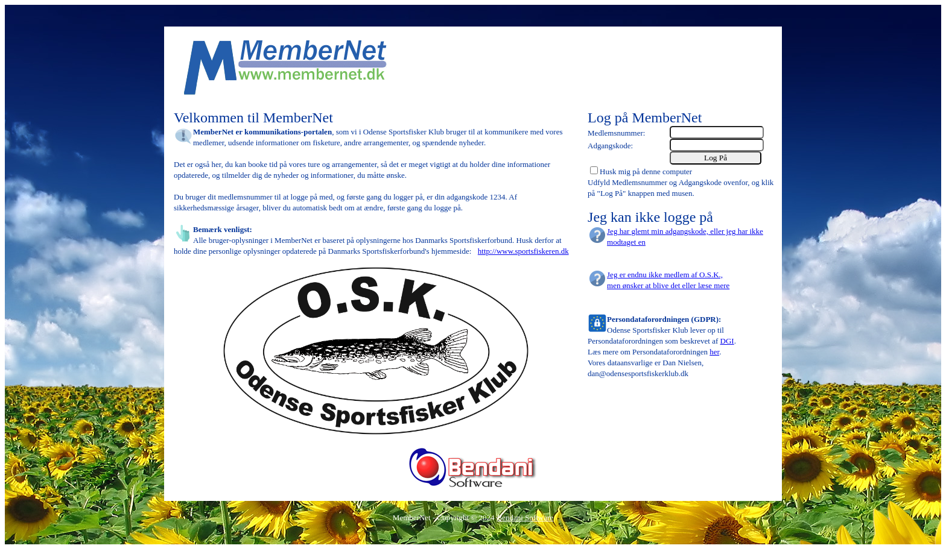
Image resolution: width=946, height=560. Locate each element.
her (714, 352)
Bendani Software (525, 518)
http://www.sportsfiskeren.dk (523, 251)
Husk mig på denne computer (646, 171)
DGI (727, 341)
